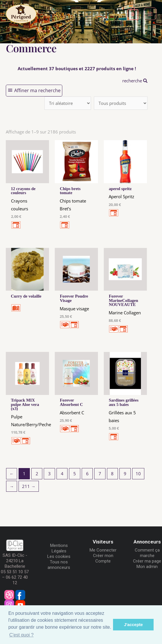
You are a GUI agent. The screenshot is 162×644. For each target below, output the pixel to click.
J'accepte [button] (133, 625)
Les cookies (59, 556)
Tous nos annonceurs (59, 565)
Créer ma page (147, 561)
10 (138, 474)
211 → (29, 486)
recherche (135, 81)
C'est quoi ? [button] (21, 635)
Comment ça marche (147, 553)
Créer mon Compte (103, 558)
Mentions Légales (59, 548)
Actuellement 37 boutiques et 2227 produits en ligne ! (77, 68)
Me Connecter (103, 550)
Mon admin (147, 567)
